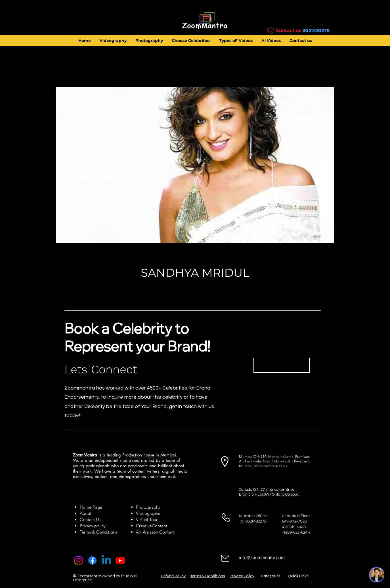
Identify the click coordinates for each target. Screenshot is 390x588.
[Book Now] (282, 365)
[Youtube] (120, 560)
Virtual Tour (147, 520)
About (87, 513)
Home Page (91, 507)
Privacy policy (93, 526)
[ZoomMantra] (205, 26)
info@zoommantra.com (262, 558)
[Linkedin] (106, 560)
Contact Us (90, 520)
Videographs (148, 513)
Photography (148, 507)
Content (160, 526)
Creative (144, 526)
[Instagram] (78, 560)
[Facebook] (92, 560)
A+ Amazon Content (155, 532)
